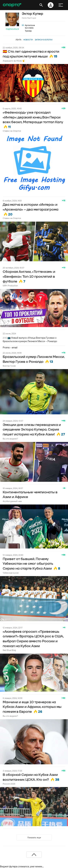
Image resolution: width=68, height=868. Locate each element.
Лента (18, 40)
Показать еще (34, 837)
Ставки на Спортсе (12, 131)
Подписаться (12, 29)
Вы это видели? (10, 439)
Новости (28, 40)
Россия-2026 (9, 784)
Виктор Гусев (9, 366)
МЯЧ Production (10, 286)
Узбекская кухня (11, 573)
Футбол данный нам (12, 501)
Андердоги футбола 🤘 (14, 61)
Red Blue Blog (9, 650)
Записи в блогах (44, 40)
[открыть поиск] (41, 5)
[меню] (61, 5)
